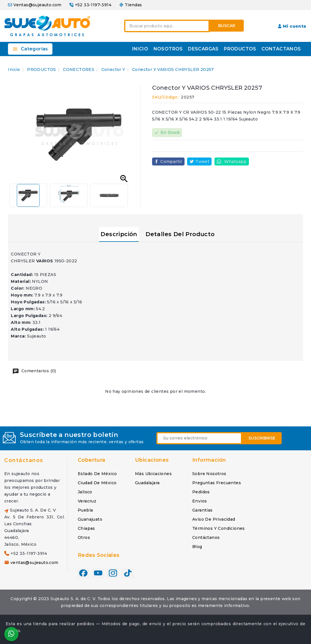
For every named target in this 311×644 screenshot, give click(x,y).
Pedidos (201, 492)
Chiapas (86, 528)
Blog (197, 547)
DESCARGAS (203, 49)
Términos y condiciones (219, 528)
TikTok (128, 573)
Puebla (85, 510)
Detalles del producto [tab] (180, 234)
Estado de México (97, 474)
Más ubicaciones (153, 474)
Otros (84, 537)
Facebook (83, 573)
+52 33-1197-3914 (93, 5)
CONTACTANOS (281, 49)
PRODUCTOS (240, 49)
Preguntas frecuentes (217, 483)
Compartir (171, 161)
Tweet (202, 161)
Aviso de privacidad (214, 519)
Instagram (113, 573)
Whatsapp (235, 161)
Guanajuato (90, 519)
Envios (200, 501)
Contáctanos (24, 460)
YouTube (98, 573)
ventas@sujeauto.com (34, 563)
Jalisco (85, 492)
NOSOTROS (168, 49)
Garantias (202, 510)
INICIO (140, 49)
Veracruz (87, 501)
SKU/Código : (166, 97)
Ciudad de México (97, 483)
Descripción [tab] (119, 234)
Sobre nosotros (209, 474)
